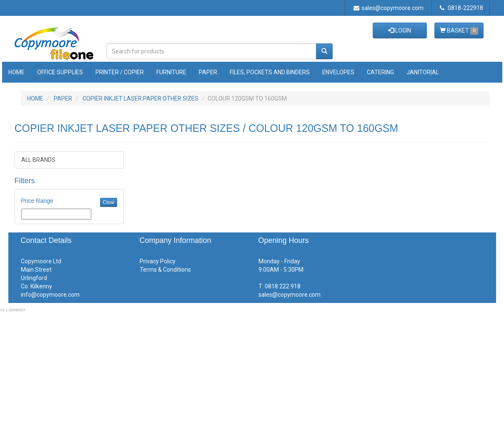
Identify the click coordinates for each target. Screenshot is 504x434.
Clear (109, 202)
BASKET (459, 31)
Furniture (171, 72)
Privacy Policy (158, 261)
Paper (208, 72)
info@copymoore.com (50, 295)
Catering (380, 72)
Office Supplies (60, 72)
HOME (35, 98)
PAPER (63, 98)
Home (16, 72)
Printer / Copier (120, 72)
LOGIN (400, 30)
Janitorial (423, 72)
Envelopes (338, 72)
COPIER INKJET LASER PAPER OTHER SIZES (140, 98)
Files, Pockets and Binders (270, 72)
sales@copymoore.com (389, 8)
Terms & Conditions (165, 270)
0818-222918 (461, 8)
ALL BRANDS (38, 160)
